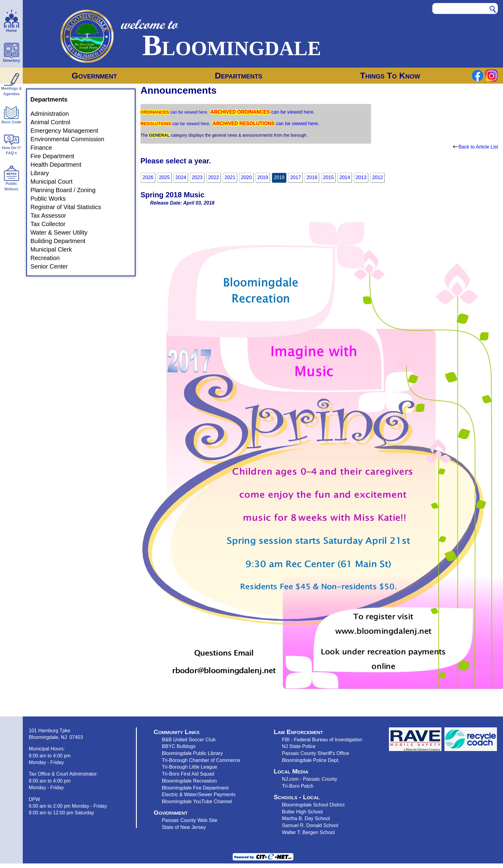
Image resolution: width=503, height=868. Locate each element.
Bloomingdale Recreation (189, 781)
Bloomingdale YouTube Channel (197, 801)
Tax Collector (52, 224)
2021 (230, 177)
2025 (164, 177)
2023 (197, 177)
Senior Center (53, 266)
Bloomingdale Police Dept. (311, 760)
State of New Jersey (184, 827)
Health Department (59, 165)
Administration (53, 114)
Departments (239, 76)
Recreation (49, 258)
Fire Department (56, 156)
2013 (361, 177)
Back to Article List (476, 147)
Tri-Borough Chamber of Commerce (201, 760)
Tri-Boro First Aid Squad (188, 774)
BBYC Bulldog (178, 746)
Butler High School (302, 812)
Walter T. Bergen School (308, 832)
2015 (329, 177)
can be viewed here (188, 112)
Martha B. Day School (306, 818)
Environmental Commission (71, 139)
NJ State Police (299, 746)
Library (43, 173)
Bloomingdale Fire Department (195, 788)
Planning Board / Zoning (67, 190)
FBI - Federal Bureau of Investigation (322, 739)
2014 (345, 177)
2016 (312, 177)
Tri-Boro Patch (298, 786)
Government (94, 76)
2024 (181, 177)
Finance (45, 148)
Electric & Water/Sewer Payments (199, 794)
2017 (295, 177)
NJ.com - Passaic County (309, 779)
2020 (246, 177)
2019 (263, 177)
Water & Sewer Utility (62, 232)
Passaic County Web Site (190, 820)
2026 (148, 177)
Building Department (61, 241)
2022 (214, 177)
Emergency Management (68, 131)
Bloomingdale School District (313, 805)
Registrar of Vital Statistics (69, 207)
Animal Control (54, 122)
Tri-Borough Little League (190, 767)
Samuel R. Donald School (310, 825)
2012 (378, 177)
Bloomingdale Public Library (192, 753)
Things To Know (390, 76)
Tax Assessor (52, 215)
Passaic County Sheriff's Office (316, 753)
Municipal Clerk (55, 249)
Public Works (52, 199)
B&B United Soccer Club (189, 739)
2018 (279, 177)
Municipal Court (55, 182)
